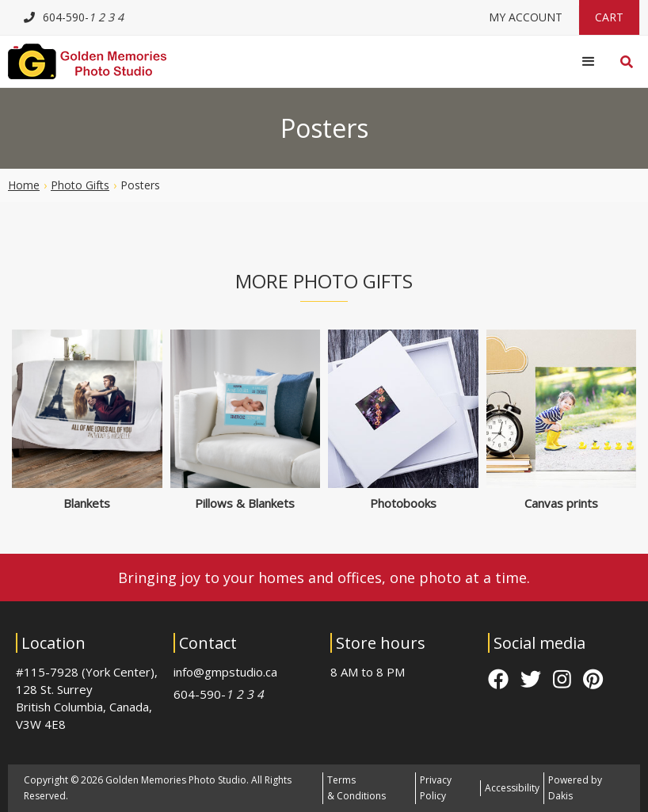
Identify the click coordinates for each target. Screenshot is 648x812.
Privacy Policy (436, 788)
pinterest (593, 679)
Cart (609, 17)
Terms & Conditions (356, 788)
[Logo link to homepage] (87, 61)
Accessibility (512, 788)
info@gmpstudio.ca (225, 672)
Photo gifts (80, 185)
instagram (562, 679)
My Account (526, 17)
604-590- (219, 694)
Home (24, 185)
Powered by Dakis (575, 788)
